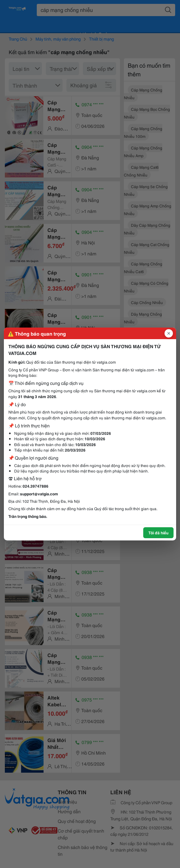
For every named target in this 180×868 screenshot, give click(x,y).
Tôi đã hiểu (158, 533)
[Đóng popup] (169, 333)
